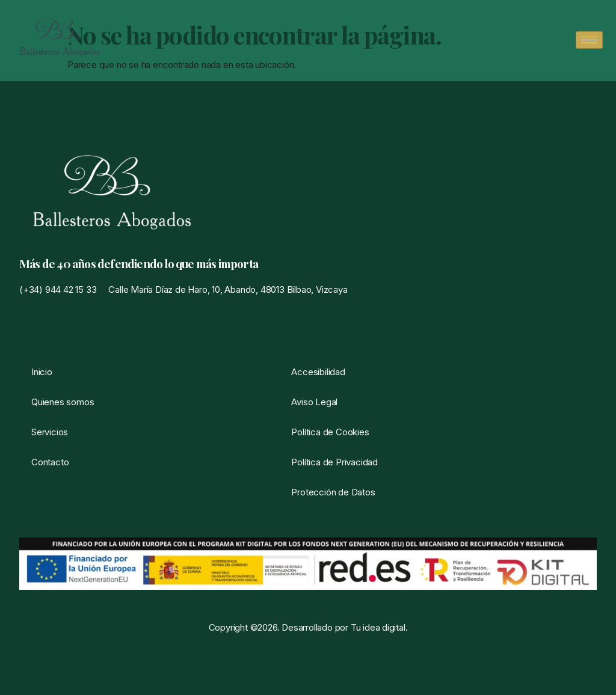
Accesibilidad (318, 372)
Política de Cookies (330, 432)
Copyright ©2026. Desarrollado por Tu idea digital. (308, 627)
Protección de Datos (333, 492)
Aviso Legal (314, 402)
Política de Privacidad (334, 462)
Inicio (42, 372)
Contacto (50, 462)
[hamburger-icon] (589, 40)
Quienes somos (63, 402)
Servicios (50, 432)
